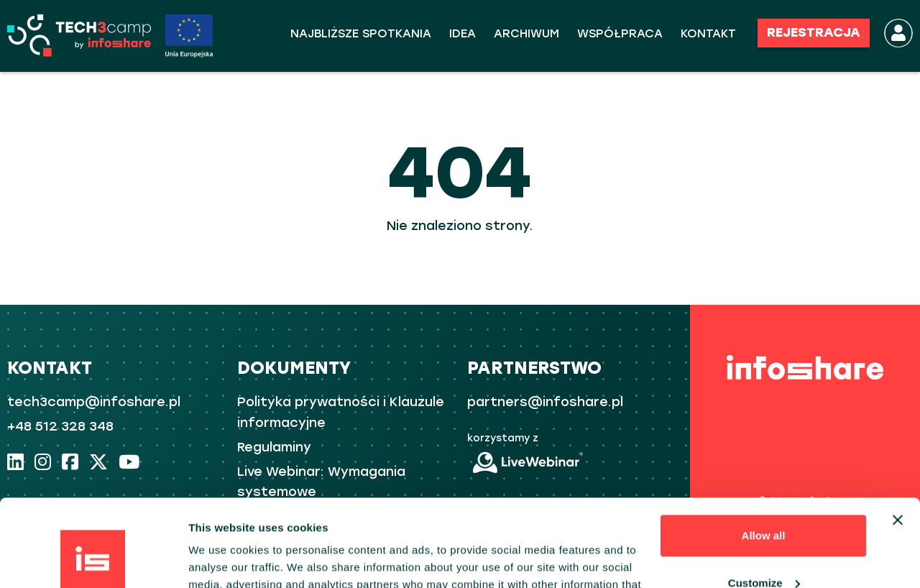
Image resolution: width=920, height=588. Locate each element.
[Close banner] (898, 438)
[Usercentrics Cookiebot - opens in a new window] (93, 560)
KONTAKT (708, 33)
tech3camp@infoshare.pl (94, 402)
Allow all (764, 454)
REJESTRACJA (814, 32)
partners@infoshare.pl (545, 402)
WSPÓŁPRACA (620, 33)
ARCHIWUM (526, 33)
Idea (463, 33)
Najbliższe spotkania (361, 33)
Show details (222, 560)
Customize (764, 501)
